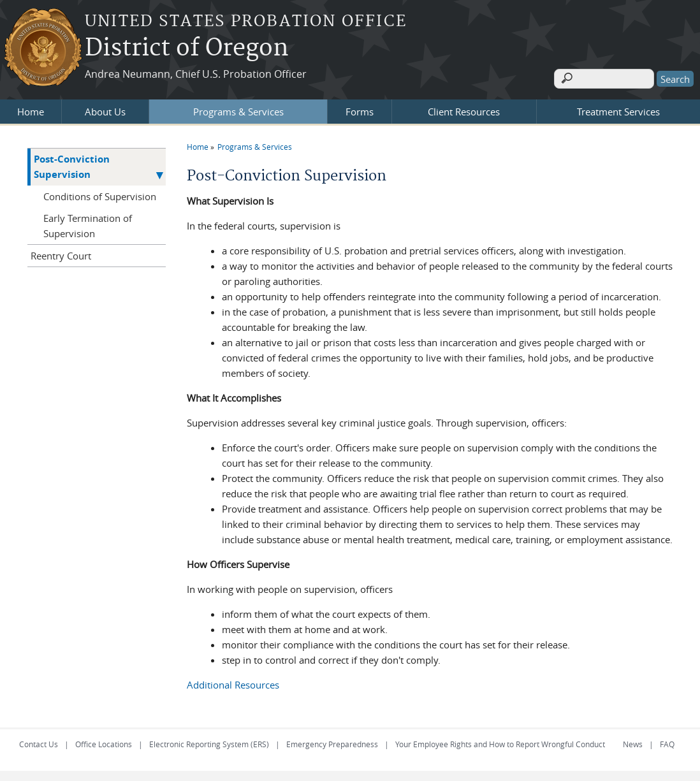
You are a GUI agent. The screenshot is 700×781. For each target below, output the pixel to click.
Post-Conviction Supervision (72, 164)
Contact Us (39, 741)
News (633, 741)
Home (31, 109)
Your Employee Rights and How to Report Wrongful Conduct (500, 741)
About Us (105, 109)
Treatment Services (618, 109)
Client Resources (464, 109)
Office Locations (104, 741)
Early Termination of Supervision (88, 223)
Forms (360, 109)
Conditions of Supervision (100, 194)
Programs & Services (238, 109)
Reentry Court (61, 253)
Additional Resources (233, 682)
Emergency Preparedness (332, 741)
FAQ (667, 741)
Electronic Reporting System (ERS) (209, 741)
